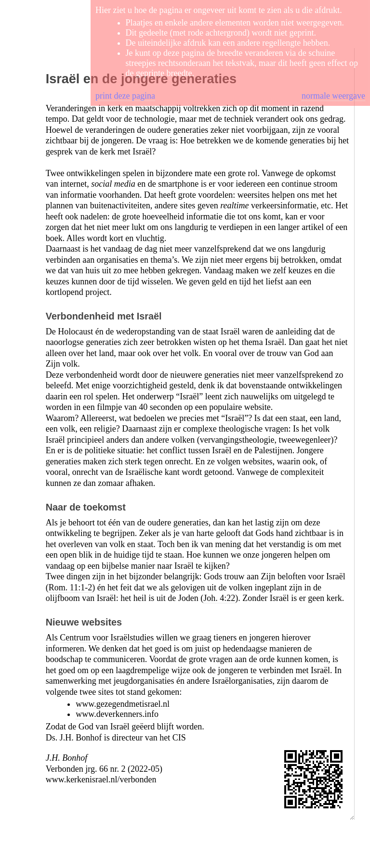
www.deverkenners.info (117, 714)
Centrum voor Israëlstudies (107, 638)
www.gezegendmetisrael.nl (123, 704)
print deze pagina (125, 96)
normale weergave (333, 96)
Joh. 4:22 (219, 598)
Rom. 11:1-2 (70, 587)
